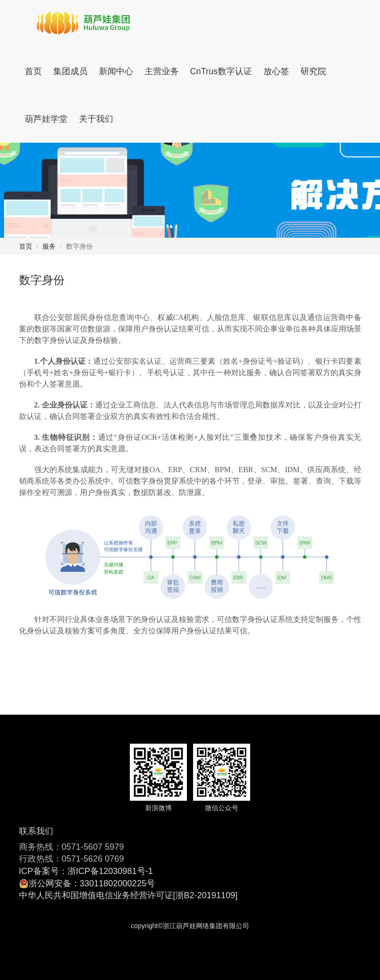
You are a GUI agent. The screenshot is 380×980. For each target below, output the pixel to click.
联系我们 (36, 831)
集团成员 (70, 71)
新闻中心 (116, 71)
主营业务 (162, 71)
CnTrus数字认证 (221, 71)
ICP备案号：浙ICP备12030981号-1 (86, 871)
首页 (33, 71)
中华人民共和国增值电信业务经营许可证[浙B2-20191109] (128, 895)
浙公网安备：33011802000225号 (92, 883)
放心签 (276, 71)
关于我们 (96, 119)
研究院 (313, 71)
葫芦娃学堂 (46, 119)
